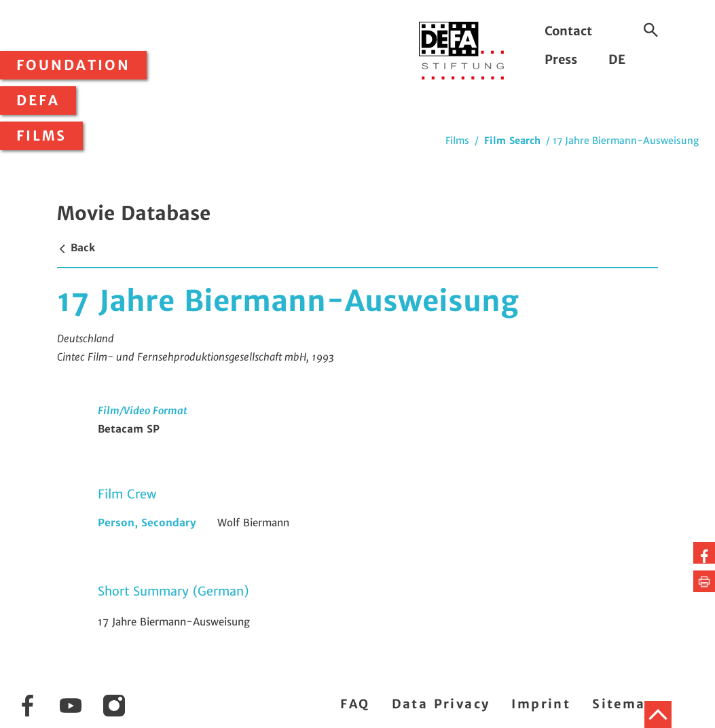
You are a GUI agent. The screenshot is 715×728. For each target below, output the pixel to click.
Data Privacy (441, 704)
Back (76, 248)
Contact (568, 31)
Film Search (512, 141)
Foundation (73, 65)
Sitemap (624, 704)
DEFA (38, 101)
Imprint (541, 704)
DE (617, 59)
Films (41, 136)
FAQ (355, 704)
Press (561, 59)
